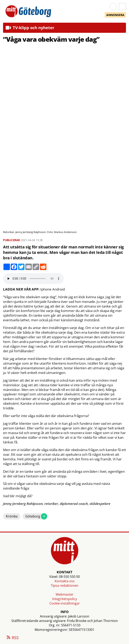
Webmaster (65, 594)
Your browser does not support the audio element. (33, 279)
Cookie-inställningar (65, 603)
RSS (12, 638)
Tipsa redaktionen (65, 585)
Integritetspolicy (65, 599)
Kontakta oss (65, 581)
